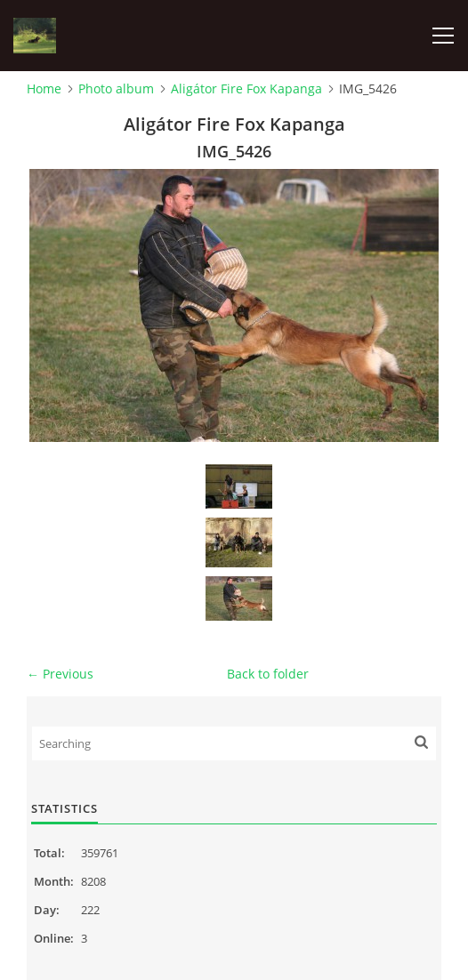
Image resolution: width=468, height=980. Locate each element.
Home (44, 88)
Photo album (116, 88)
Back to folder (268, 674)
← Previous (60, 674)
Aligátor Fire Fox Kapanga (246, 88)
